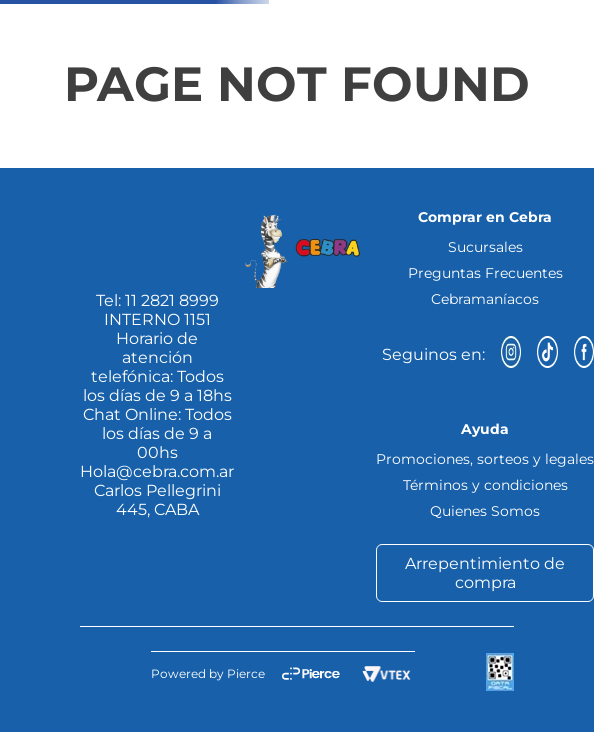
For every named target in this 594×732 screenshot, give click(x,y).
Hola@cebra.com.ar (157, 471)
